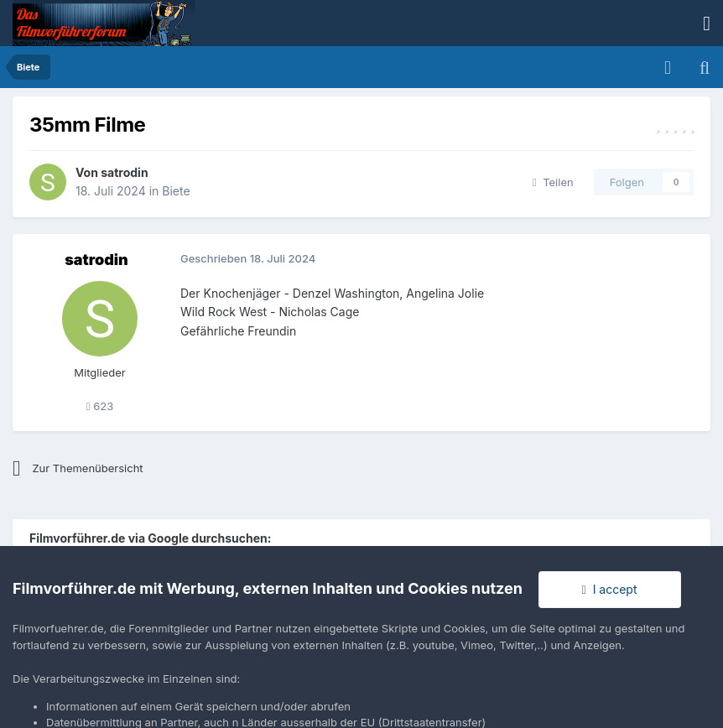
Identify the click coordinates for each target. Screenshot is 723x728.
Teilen (553, 182)
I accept (610, 589)
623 (100, 406)
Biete (176, 191)
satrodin (124, 172)
